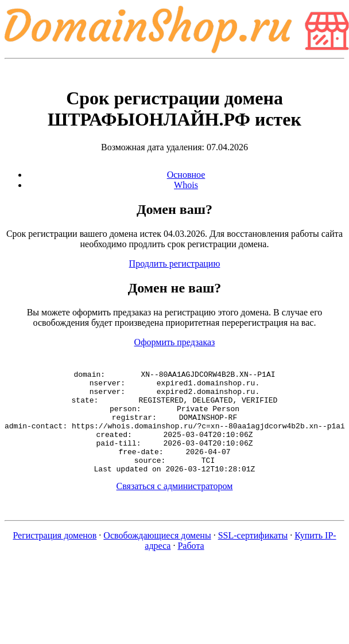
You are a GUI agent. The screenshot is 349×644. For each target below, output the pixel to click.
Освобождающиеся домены (157, 556)
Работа (191, 566)
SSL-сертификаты (253, 556)
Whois (186, 185)
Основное (186, 175)
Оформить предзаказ (175, 342)
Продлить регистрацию (175, 264)
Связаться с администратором (175, 507)
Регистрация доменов (55, 556)
